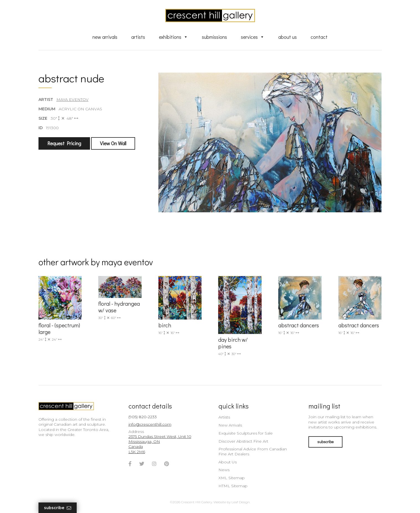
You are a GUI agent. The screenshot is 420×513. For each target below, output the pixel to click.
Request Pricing (64, 143)
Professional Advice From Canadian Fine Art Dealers (253, 451)
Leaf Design (241, 502)
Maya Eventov (73, 99)
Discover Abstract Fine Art (243, 441)
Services (253, 37)
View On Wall (113, 143)
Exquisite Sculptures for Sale (246, 433)
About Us (288, 37)
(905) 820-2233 (143, 417)
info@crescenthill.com (150, 424)
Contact (319, 37)
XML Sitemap (232, 478)
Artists (138, 37)
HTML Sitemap (233, 486)
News (224, 470)
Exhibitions (173, 37)
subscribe (325, 442)
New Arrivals (105, 37)
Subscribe (58, 508)
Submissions (214, 37)
